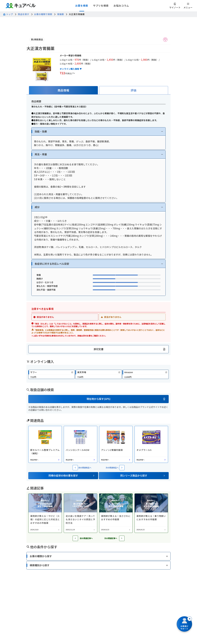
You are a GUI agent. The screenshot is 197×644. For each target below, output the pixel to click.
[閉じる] (190, 619)
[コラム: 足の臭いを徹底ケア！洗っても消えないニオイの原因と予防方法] (80, 513)
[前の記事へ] (75, 538)
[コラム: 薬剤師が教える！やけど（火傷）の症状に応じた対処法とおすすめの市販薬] (45, 513)
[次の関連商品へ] (122, 468)
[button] (98, 132)
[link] (51, 374)
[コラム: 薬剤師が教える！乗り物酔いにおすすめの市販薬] (151, 513)
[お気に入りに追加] (165, 40)
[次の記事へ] (122, 538)
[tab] (63, 90)
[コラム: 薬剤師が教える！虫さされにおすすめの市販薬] (116, 513)
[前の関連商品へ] (75, 468)
